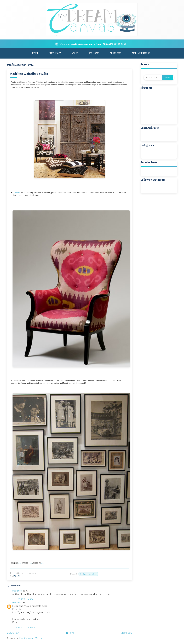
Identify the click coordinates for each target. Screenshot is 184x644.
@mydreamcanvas (115, 44)
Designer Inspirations (88, 574)
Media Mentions (141, 53)
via (19, 563)
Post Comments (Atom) (31, 638)
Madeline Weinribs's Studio (29, 74)
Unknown (17, 603)
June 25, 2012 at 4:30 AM (24, 599)
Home (35, 53)
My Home (94, 53)
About (75, 53)
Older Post (126, 633)
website (17, 193)
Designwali (17, 591)
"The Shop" (55, 53)
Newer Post (13, 633)
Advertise (116, 53)
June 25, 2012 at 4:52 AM (24, 628)
